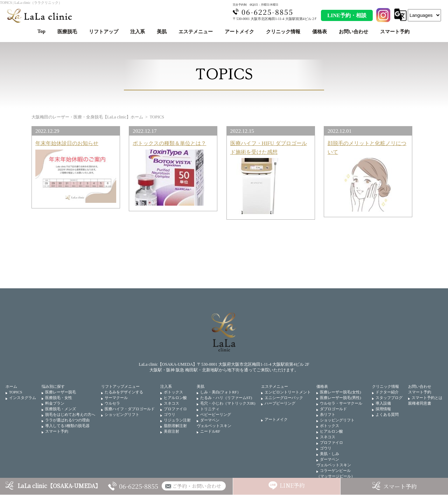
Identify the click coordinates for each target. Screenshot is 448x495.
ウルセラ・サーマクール (341, 403)
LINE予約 (292, 485)
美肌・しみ (330, 454)
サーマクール (116, 398)
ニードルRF (210, 431)
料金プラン (55, 403)
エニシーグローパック (284, 398)
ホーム (11, 386)
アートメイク (239, 32)
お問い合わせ (353, 32)
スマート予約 (395, 32)
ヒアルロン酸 (175, 398)
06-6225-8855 (139, 486)
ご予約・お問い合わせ (197, 486)
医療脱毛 (67, 32)
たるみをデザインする (124, 392)
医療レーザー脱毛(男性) (340, 398)
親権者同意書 (420, 403)
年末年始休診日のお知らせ (67, 143)
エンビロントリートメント (288, 392)
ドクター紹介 (387, 392)
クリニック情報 (283, 32)
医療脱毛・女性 (59, 398)
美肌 (162, 32)
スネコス (171, 403)
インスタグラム (23, 398)
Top (41, 31)
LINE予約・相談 (347, 15)
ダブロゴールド (333, 409)
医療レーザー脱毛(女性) (340, 392)
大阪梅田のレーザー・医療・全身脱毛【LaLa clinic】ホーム (87, 117)
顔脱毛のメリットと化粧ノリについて (367, 147)
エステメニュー (196, 32)
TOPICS (16, 392)
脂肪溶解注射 (175, 426)
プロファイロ (175, 409)
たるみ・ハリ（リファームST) (226, 398)
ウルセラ (112, 403)
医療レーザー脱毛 (61, 392)
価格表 (320, 32)
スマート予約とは (427, 398)
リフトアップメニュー (120, 386)
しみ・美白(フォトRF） (220, 392)
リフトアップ (104, 32)
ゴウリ (170, 414)
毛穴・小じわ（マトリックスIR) (228, 403)
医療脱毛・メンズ (61, 409)
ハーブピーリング (280, 403)
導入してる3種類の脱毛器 (67, 426)
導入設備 (383, 403)
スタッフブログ (389, 398)
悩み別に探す (53, 386)
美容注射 (171, 431)
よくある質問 (387, 414)
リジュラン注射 (177, 420)
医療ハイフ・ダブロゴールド (130, 409)
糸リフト (328, 414)
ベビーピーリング (216, 414)
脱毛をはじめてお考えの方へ (70, 414)
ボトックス (173, 392)
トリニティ (210, 409)
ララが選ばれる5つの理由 (67, 420)
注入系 (138, 32)
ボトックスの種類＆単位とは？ (169, 143)
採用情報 (383, 409)
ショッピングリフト (122, 414)
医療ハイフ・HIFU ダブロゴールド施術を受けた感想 (269, 147)
